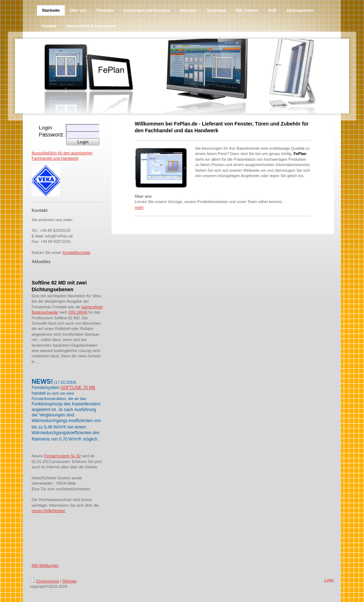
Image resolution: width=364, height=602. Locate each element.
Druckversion (44, 581)
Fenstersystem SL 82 (63, 456)
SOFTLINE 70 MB (78, 388)
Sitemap (69, 581)
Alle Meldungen (45, 565)
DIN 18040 (78, 312)
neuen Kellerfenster (49, 511)
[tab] (67, 276)
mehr (139, 207)
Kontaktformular (76, 252)
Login (329, 580)
